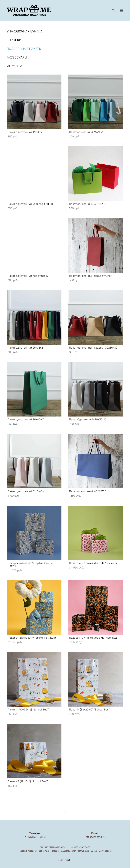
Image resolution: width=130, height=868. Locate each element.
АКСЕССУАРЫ (17, 57)
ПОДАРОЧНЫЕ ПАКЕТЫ (24, 49)
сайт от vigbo (65, 860)
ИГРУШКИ (14, 66)
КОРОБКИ (14, 40)
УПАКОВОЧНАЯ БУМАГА (25, 31)
